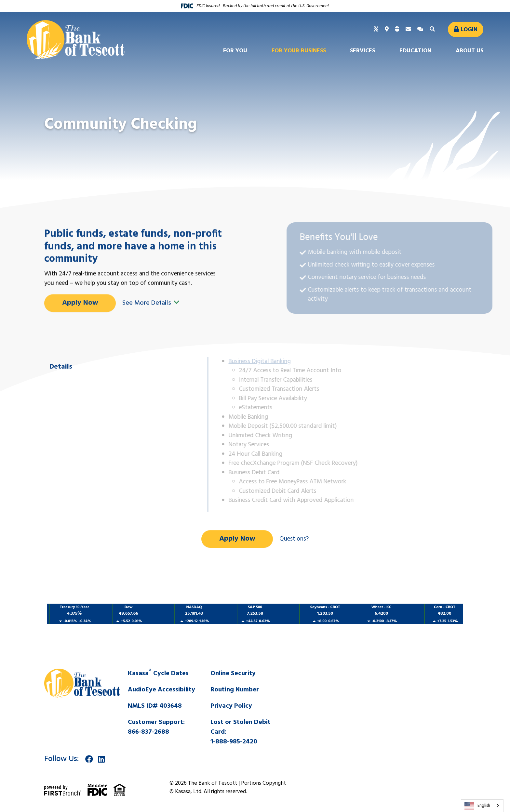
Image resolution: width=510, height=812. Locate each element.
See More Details (151, 333)
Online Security (233, 674)
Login (469, 30)
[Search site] (433, 29)
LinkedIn (101, 759)
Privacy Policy (231, 706)
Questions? (294, 539)
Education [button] (415, 51)
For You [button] (235, 51)
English (477, 806)
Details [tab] (61, 397)
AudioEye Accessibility (161, 690)
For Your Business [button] (299, 51)
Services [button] (362, 51)
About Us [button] (470, 51)
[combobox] (482, 806)
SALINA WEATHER (380, 693)
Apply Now (80, 333)
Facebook (89, 759)
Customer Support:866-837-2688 (156, 727)
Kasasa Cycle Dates (158, 674)
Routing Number (235, 690)
